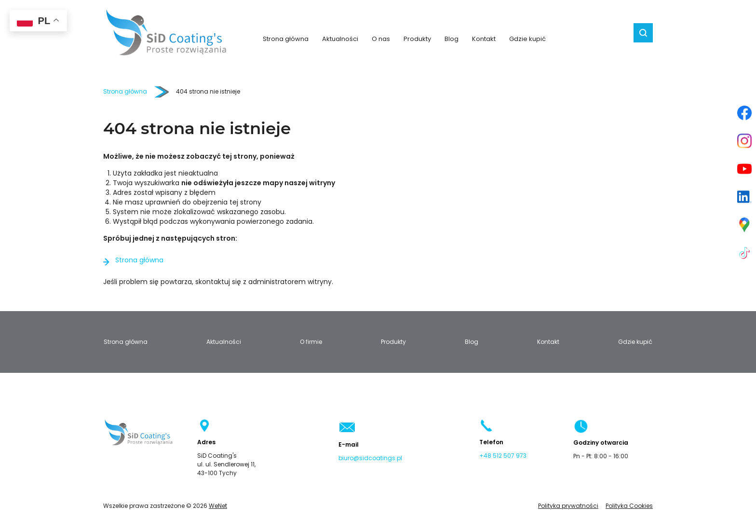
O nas (381, 39)
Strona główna (286, 39)
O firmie (311, 342)
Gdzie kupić (527, 39)
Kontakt (484, 39)
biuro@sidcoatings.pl (370, 458)
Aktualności (340, 39)
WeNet (218, 506)
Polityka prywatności (568, 506)
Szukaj (643, 33)
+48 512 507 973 (503, 456)
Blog (452, 39)
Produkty (417, 39)
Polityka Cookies (629, 506)
